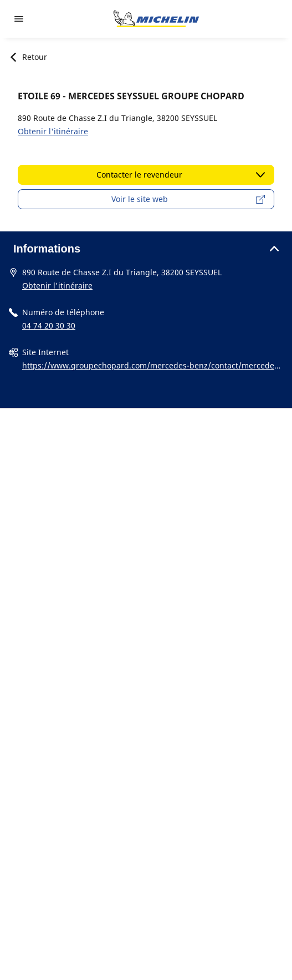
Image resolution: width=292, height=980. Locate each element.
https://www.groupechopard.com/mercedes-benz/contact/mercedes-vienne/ (152, 366)
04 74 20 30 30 (49, 325)
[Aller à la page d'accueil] (156, 19)
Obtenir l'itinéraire (53, 131)
